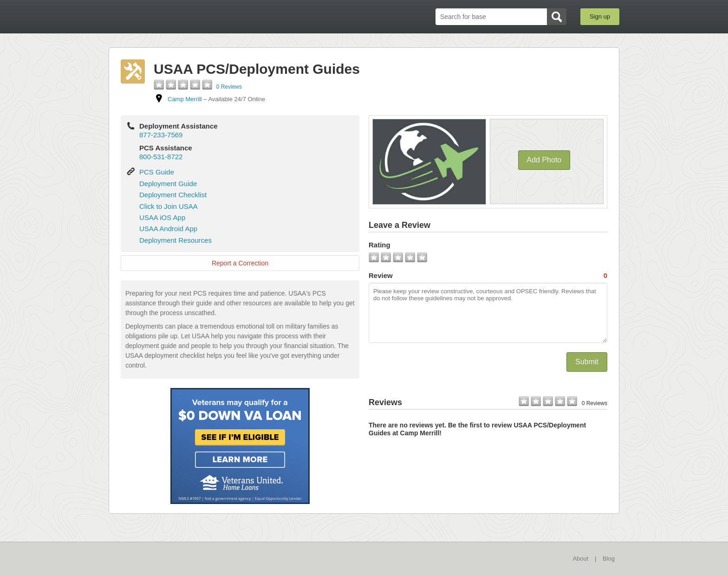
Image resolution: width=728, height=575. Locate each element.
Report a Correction (240, 263)
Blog (609, 559)
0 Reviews (229, 87)
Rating (380, 245)
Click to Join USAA (169, 206)
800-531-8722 (161, 157)
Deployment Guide (168, 184)
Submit (587, 362)
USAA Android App (168, 229)
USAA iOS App (162, 217)
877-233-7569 (161, 135)
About (580, 559)
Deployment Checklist (173, 195)
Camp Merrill (185, 99)
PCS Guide (157, 172)
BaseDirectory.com (177, 16)
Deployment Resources (175, 240)
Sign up (600, 16)
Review (488, 276)
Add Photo (544, 160)
